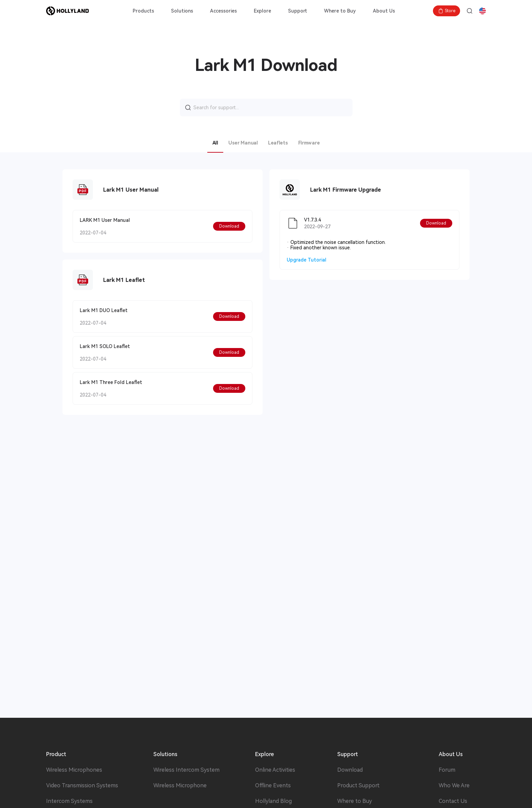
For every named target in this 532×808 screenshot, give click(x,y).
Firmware (309, 143)
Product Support (358, 786)
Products (143, 11)
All (215, 143)
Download (350, 770)
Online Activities (275, 770)
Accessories (223, 11)
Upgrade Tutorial (307, 260)
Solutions (182, 11)
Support (298, 11)
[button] (229, 226)
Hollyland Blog (273, 801)
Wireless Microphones (74, 770)
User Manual (243, 143)
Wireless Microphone (180, 786)
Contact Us (453, 801)
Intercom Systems (69, 801)
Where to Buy (340, 11)
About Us (384, 11)
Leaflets (278, 143)
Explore (262, 11)
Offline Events (273, 786)
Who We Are (454, 786)
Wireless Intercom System (186, 770)
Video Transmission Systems (82, 786)
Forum (447, 770)
